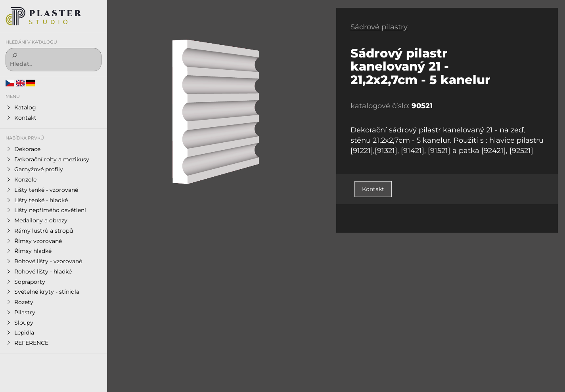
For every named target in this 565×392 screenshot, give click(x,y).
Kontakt (373, 189)
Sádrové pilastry (379, 27)
